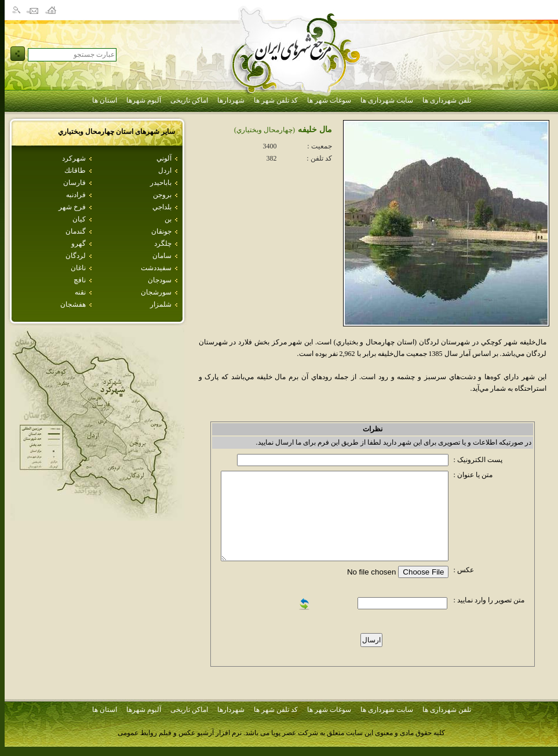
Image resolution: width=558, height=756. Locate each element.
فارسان (74, 183)
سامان (162, 256)
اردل (165, 170)
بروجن (162, 195)
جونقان (161, 231)
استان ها (105, 100)
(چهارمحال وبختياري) (265, 130)
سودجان (160, 280)
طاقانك (75, 170)
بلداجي (162, 207)
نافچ (80, 280)
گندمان (76, 231)
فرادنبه (76, 195)
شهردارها (231, 100)
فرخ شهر (72, 207)
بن (168, 219)
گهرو (79, 243)
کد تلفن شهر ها (276, 100)
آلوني (164, 158)
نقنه (80, 292)
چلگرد (163, 243)
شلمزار (161, 304)
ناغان (78, 268)
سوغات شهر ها (329, 100)
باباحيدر (161, 183)
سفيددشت (156, 268)
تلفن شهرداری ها (447, 100)
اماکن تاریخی (189, 100)
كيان (79, 219)
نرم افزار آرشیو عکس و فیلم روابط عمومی (180, 733)
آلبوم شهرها (144, 100)
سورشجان (156, 292)
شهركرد (74, 158)
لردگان (76, 256)
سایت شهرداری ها (387, 100)
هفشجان (73, 304)
